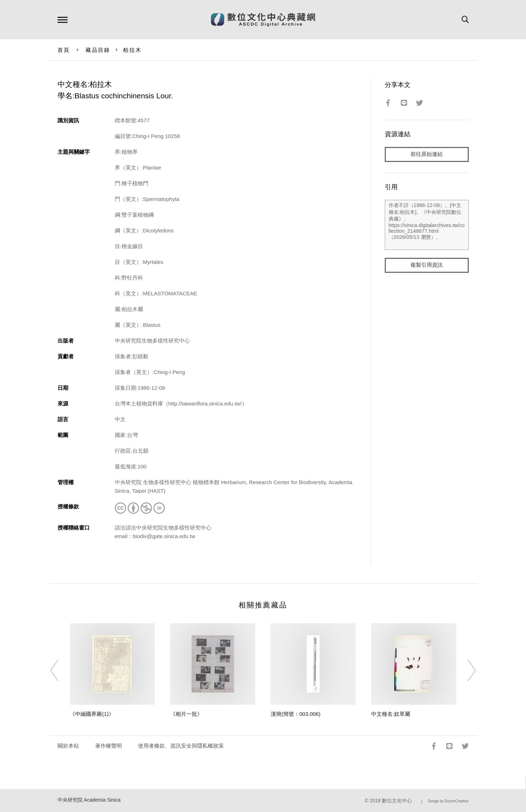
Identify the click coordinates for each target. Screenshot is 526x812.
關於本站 (68, 746)
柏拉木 (132, 50)
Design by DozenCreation (448, 801)
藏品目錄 (98, 50)
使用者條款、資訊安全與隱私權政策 (181, 746)
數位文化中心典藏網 (263, 20)
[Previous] (61, 670)
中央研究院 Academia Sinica (89, 800)
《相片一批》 (186, 714)
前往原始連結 (427, 154)
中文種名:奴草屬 (391, 714)
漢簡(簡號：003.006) (296, 714)
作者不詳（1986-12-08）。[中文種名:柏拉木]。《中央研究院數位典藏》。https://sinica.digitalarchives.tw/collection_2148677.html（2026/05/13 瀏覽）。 (427, 225)
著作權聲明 (109, 746)
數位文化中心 (397, 801)
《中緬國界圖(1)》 (92, 714)
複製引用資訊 (427, 265)
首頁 (64, 50)
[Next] (465, 670)
